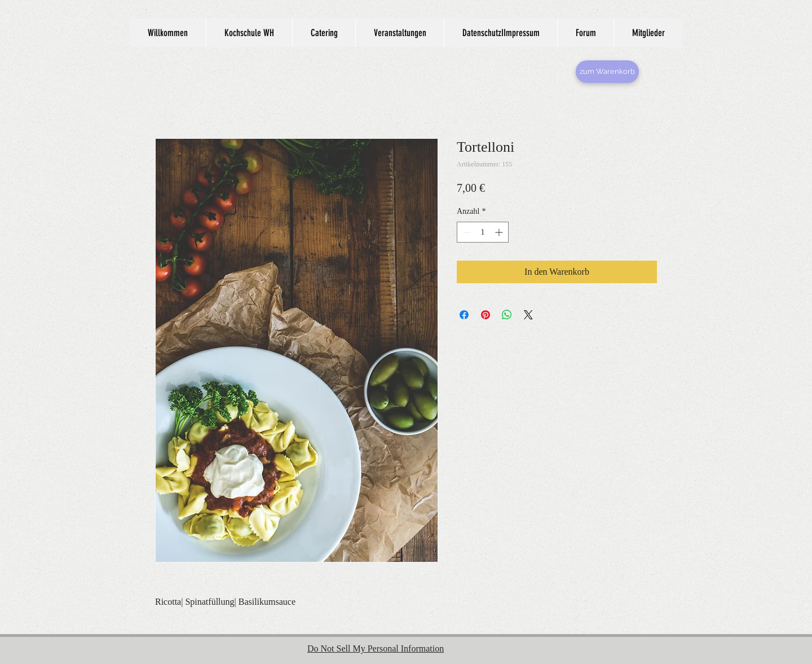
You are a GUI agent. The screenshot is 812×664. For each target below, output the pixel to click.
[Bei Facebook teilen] (464, 315)
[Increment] (500, 232)
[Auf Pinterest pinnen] (486, 315)
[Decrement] (465, 232)
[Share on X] (528, 315)
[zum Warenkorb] (607, 72)
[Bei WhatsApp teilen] (507, 315)
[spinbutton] (483, 232)
